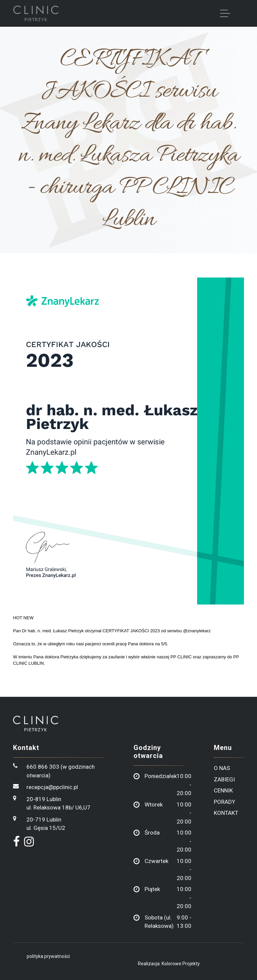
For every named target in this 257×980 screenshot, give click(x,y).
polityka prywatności (48, 956)
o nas (222, 768)
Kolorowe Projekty (181, 964)
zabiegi (224, 779)
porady (225, 802)
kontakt (226, 813)
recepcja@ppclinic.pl (52, 787)
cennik (223, 790)
